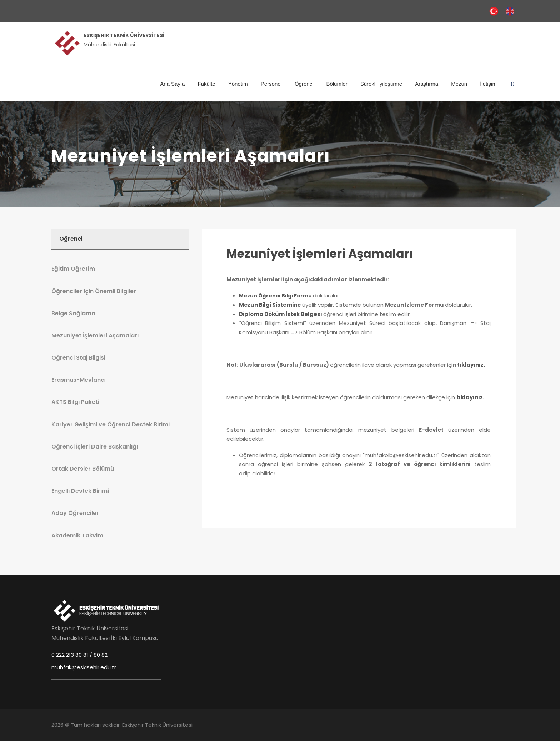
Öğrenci (304, 84)
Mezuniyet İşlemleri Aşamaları (320, 254)
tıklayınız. (471, 365)
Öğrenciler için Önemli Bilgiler (94, 291)
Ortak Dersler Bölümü (83, 469)
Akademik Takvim (77, 535)
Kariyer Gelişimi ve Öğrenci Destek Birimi (111, 424)
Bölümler (337, 84)
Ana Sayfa (172, 84)
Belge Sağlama (73, 313)
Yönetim (238, 84)
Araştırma (427, 84)
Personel (271, 84)
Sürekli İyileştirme (381, 84)
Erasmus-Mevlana (78, 380)
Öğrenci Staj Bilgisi (78, 358)
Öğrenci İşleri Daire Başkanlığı (95, 447)
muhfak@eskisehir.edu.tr (84, 667)
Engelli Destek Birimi (80, 491)
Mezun (459, 84)
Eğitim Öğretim (73, 269)
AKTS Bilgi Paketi (75, 402)
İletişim (488, 84)
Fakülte (206, 84)
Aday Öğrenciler (75, 513)
